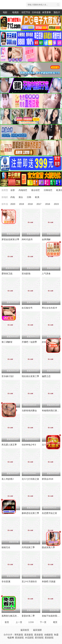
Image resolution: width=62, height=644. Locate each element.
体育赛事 (46, 12)
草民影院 (19, 635)
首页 (7, 622)
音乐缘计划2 (8, 376)
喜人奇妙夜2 (8, 479)
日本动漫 (36, 12)
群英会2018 (48, 479)
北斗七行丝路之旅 (30, 479)
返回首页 (25, 630)
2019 (21, 204)
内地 (13, 197)
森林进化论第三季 (30, 513)
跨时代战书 (27, 239)
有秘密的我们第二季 (52, 411)
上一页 (19, 622)
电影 (5, 12)
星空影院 (39, 638)
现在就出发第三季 (30, 376)
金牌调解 (46, 239)
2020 (13, 204)
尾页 (55, 622)
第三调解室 (7, 342)
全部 (13, 190)
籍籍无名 (6, 547)
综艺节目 (26, 12)
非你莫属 (6, 582)
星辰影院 (29, 635)
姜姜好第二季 (28, 616)
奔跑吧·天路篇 (49, 582)
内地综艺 (23, 190)
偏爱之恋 (46, 376)
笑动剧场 (26, 274)
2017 (39, 204)
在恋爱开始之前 (49, 513)
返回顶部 (37, 630)
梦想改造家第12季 (10, 239)
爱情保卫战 (7, 274)
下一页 (43, 622)
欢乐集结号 (27, 308)
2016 (48, 204)
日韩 (29, 197)
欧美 (37, 197)
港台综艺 (35, 190)
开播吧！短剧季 (29, 342)
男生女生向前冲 (49, 308)
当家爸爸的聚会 (29, 411)
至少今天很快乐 (29, 582)
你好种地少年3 (29, 445)
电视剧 (15, 12)
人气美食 (46, 274)
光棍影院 (49, 635)
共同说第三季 (28, 547)
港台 (21, 197)
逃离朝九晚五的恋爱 (11, 616)
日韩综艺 (48, 190)
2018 (30, 204)
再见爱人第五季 (9, 445)
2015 (56, 204)
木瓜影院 (29, 638)
